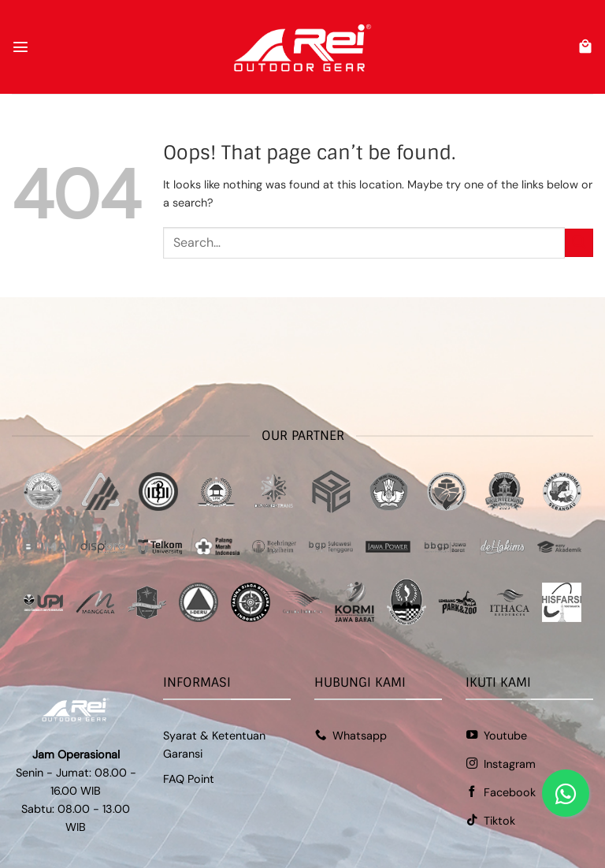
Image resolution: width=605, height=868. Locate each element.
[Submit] (579, 243)
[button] (20, 47)
